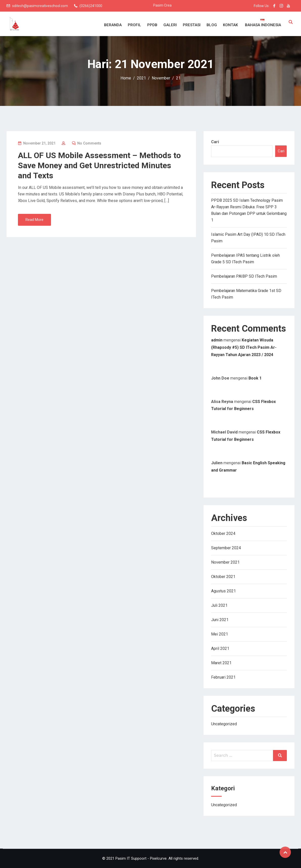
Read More (34, 220)
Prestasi (192, 25)
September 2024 (226, 548)
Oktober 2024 (223, 533)
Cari (215, 142)
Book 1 (255, 378)
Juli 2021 (219, 605)
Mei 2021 (220, 634)
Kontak (230, 25)
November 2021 (225, 562)
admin (217, 340)
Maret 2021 (221, 663)
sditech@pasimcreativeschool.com (40, 6)
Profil (134, 25)
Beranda (113, 25)
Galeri (170, 25)
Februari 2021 (223, 677)
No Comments (89, 143)
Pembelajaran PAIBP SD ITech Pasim (244, 276)
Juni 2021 (220, 620)
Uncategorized (224, 724)
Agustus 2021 (223, 591)
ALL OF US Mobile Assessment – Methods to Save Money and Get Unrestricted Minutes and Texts (99, 165)
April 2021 (220, 648)
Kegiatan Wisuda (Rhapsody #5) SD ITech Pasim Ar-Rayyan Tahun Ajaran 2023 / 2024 (244, 347)
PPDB (152, 25)
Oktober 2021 (223, 577)
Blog (212, 25)
